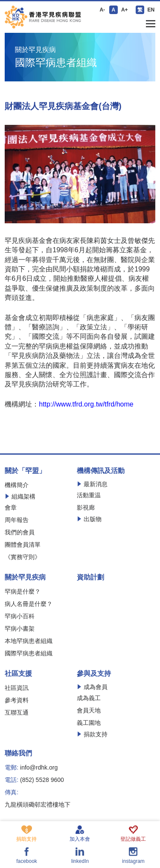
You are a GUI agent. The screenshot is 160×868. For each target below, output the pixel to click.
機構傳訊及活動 (101, 471)
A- (102, 10)
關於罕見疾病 (25, 577)
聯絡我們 (18, 753)
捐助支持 (26, 833)
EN (151, 10)
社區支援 (18, 674)
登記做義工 (133, 833)
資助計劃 (90, 577)
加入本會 (80, 833)
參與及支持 (94, 674)
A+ (125, 10)
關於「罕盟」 (25, 471)
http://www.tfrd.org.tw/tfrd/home (86, 404)
